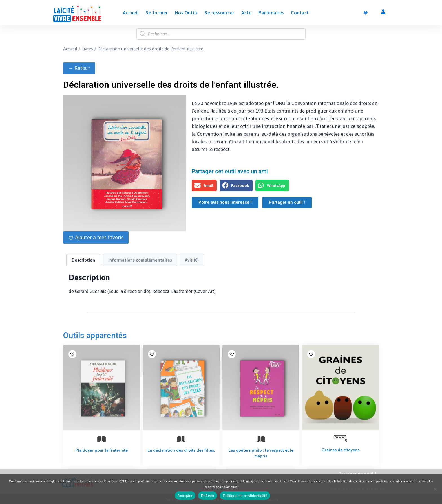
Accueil (131, 13)
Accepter (185, 496)
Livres (87, 49)
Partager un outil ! (357, 474)
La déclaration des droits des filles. (181, 450)
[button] (96, 237)
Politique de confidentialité (245, 496)
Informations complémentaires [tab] (140, 260)
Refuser (208, 496)
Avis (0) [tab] (192, 260)
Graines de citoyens (341, 450)
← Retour (79, 68)
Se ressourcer (220, 13)
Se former (157, 13)
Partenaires (271, 13)
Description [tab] (83, 260)
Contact (300, 13)
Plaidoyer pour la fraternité (101, 450)
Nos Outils (186, 13)
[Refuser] (435, 489)
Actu (246, 13)
